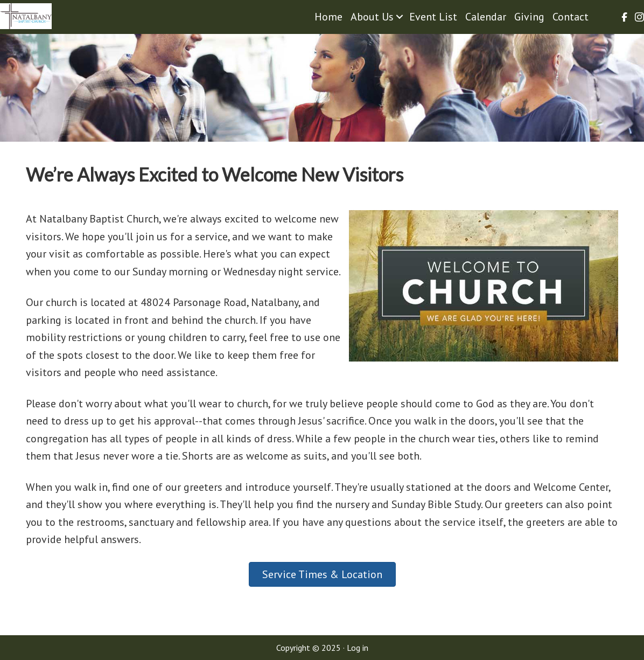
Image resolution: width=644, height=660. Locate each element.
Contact (570, 17)
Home (328, 17)
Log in (358, 648)
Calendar (486, 17)
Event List (433, 17)
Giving (529, 17)
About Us (372, 17)
